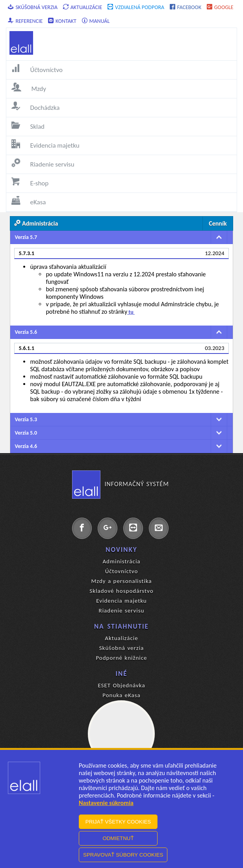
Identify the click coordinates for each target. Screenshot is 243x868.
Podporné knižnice (121, 658)
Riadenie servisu (122, 611)
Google (220, 7)
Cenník (218, 223)
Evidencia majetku (121, 601)
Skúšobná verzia (33, 7)
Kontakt (62, 21)
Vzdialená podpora (136, 7)
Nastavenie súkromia (106, 803)
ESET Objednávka (121, 685)
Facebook (185, 7)
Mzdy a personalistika (121, 581)
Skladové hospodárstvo (121, 591)
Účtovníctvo (122, 571)
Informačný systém (120, 484)
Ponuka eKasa (121, 695)
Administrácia (121, 561)
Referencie (25, 21)
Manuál (96, 21)
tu (131, 312)
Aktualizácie (83, 7)
